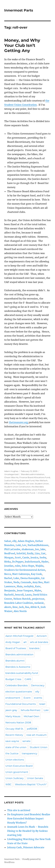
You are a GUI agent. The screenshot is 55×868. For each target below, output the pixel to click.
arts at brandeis (39, 642)
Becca (8, 574)
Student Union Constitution (17, 487)
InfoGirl (21, 553)
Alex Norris (20, 611)
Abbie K (35, 607)
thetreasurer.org (18, 422)
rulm (18, 566)
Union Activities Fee (21, 490)
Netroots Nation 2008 (18, 723)
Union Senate (35, 778)
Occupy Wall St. (15, 729)
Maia (20, 586)
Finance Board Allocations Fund (35, 477)
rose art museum (37, 735)
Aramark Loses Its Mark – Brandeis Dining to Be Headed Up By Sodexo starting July (28, 831)
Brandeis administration (33, 474)
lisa (27, 607)
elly (14, 541)
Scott (18, 558)
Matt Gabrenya (21, 574)
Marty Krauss (13, 716)
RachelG (9, 595)
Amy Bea (37, 582)
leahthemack (32, 562)
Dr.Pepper (18, 562)
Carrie (26, 558)
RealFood (10, 553)
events (38, 698)
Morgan (9, 558)
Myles (38, 590)
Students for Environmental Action (25, 570)
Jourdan (9, 566)
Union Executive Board (19, 766)
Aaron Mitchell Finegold (19, 636)
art (25, 642)
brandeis (34, 648)
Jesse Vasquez (25, 590)
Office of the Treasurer (15, 484)
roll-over (30, 484)
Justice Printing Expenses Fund (19, 480)
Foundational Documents (21, 704)
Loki (18, 545)
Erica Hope (28, 566)
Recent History (14, 735)
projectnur (38, 599)
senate (26, 741)
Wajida (39, 566)
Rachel (8, 578)
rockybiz (29, 586)
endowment (13, 698)
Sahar (8, 541)
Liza (37, 553)
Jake (43, 549)
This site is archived (19, 810)
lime (15, 607)
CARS (28, 679)
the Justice (12, 753)
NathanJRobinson (38, 545)
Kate (38, 586)
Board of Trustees (16, 648)
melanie (39, 603)
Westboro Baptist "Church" (31, 784)
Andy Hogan (13, 642)
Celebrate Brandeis (17, 685)
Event (27, 698)
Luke (16, 578)
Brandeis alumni (15, 661)
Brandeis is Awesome (18, 667)
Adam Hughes (11, 471)
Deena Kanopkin (30, 578)
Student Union (42, 484)
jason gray (11, 710)
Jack (21, 607)
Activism (42, 636)
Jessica (34, 558)
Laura (28, 595)
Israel (42, 704)
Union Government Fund (23, 493)
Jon (37, 549)
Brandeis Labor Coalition (19, 603)
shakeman (28, 549)
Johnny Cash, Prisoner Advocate (26, 847)
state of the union (16, 747)
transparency (30, 753)
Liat (43, 553)
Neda (16, 582)
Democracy (38, 685)
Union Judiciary (15, 778)
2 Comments (44, 493)
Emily (30, 553)
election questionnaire (19, 692)
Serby (43, 558)
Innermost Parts (19, 10)
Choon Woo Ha (11, 477)
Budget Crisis (13, 679)
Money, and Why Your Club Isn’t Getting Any (22, 45)
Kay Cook (36, 574)
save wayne (12, 741)
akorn (8, 607)
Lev (24, 545)
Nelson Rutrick (22, 599)
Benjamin (10, 590)
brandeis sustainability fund (22, 673)
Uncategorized (11, 474)
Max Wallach (41, 480)
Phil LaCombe (12, 549)
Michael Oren (32, 716)
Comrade (26, 582)
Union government (17, 772)
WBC (9, 784)
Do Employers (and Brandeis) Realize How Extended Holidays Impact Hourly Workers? (29, 819)
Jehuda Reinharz (30, 710)
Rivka (7, 562)
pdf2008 (32, 729)
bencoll (19, 595)
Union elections (15, 760)
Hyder (45, 562)
